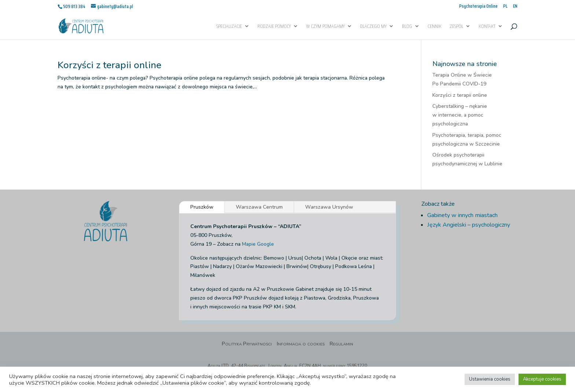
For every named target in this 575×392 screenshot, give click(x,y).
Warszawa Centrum (259, 207)
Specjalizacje (229, 27)
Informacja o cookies (301, 344)
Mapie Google (258, 244)
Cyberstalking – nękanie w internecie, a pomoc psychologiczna (460, 115)
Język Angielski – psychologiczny (469, 225)
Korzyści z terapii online (109, 65)
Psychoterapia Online (478, 7)
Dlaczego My (373, 27)
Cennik (435, 27)
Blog (407, 27)
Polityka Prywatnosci (247, 344)
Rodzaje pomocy (274, 27)
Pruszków (202, 207)
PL (505, 7)
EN (515, 7)
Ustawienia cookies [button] (490, 379)
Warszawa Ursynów (329, 207)
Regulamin (341, 344)
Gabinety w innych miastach (462, 215)
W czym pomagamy (325, 27)
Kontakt (487, 27)
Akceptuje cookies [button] (542, 379)
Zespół (456, 27)
